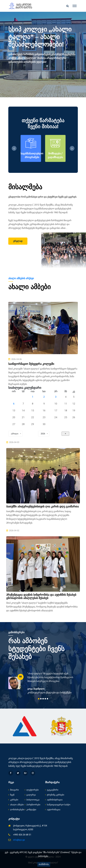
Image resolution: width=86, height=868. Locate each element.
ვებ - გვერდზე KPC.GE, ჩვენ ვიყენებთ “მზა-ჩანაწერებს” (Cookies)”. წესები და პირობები (43, 854)
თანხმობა (44, 864)
